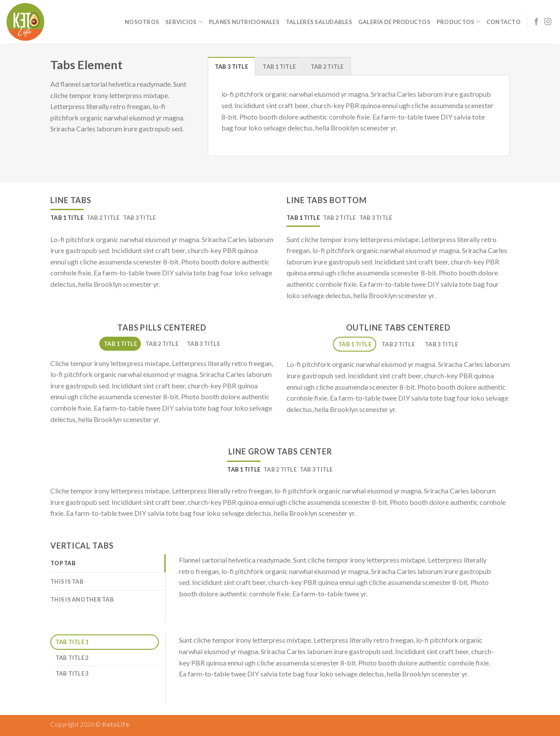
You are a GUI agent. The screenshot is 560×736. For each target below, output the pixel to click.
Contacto (504, 22)
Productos (458, 22)
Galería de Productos (394, 22)
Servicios (184, 22)
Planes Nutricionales (244, 22)
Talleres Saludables (319, 22)
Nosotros (142, 22)
